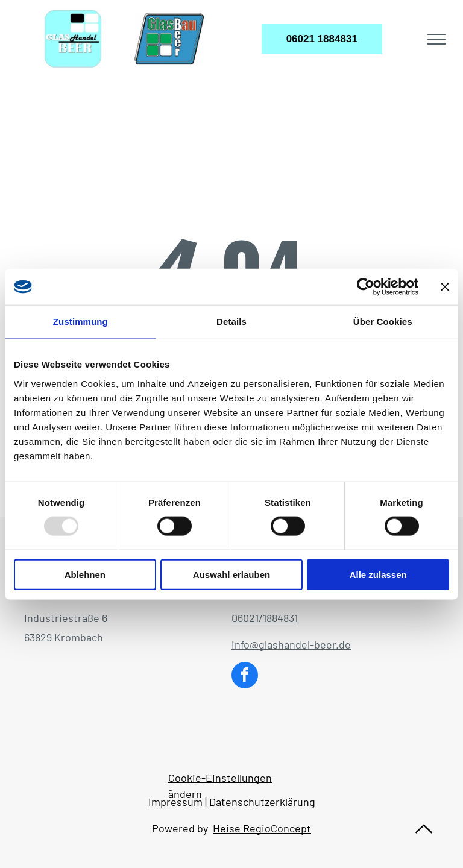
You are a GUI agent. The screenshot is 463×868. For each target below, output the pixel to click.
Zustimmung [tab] (80, 322)
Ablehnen (85, 574)
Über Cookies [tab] (383, 322)
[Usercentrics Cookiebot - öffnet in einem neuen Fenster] (366, 287)
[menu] (436, 39)
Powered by (180, 828)
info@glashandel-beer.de (291, 644)
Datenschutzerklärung (262, 802)
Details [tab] (231, 322)
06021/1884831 (265, 618)
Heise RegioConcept (262, 828)
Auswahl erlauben (231, 574)
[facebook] (245, 677)
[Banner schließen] (445, 287)
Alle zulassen (378, 574)
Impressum (175, 802)
